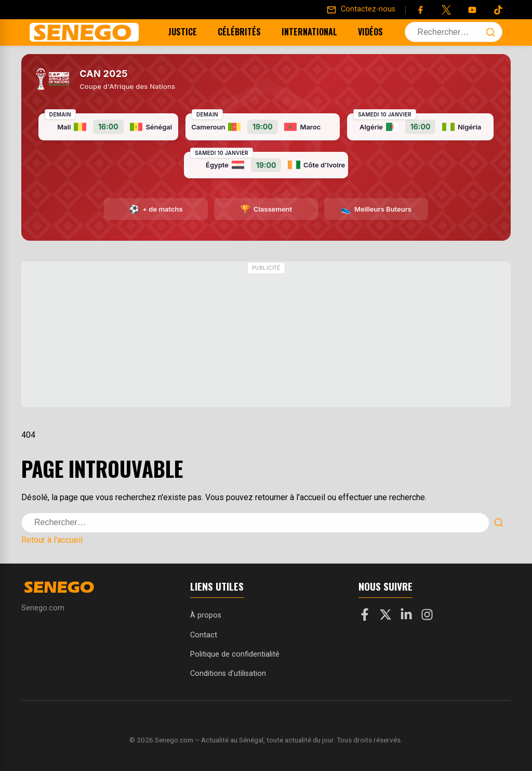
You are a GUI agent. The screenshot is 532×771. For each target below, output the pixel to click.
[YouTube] (472, 10)
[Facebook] (420, 10)
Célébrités (226, 32)
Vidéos (357, 32)
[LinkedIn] (406, 617)
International (296, 32)
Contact (204, 635)
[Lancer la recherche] (490, 32)
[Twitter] (446, 10)
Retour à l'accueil (52, 540)
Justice (170, 32)
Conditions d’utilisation (228, 674)
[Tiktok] (498, 10)
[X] (385, 617)
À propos (206, 615)
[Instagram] (427, 617)
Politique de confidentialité (235, 654)
